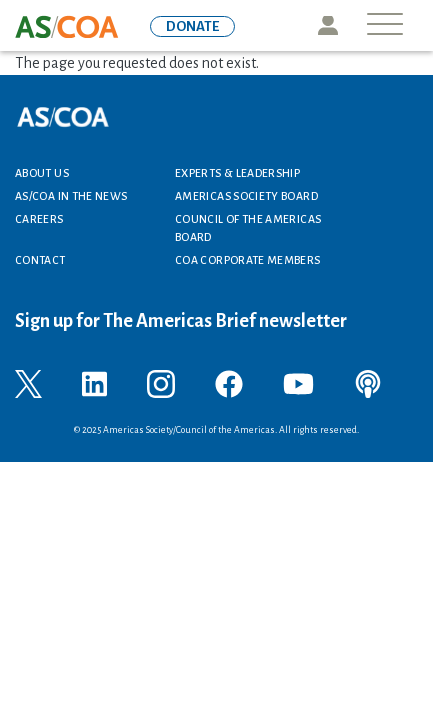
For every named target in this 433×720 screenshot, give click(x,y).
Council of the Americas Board (248, 228)
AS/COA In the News (71, 196)
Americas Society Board (246, 196)
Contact (40, 260)
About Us (42, 173)
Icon (327, 25)
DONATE (192, 26)
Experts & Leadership (237, 173)
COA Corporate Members (248, 260)
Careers (39, 219)
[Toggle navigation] (385, 25)
